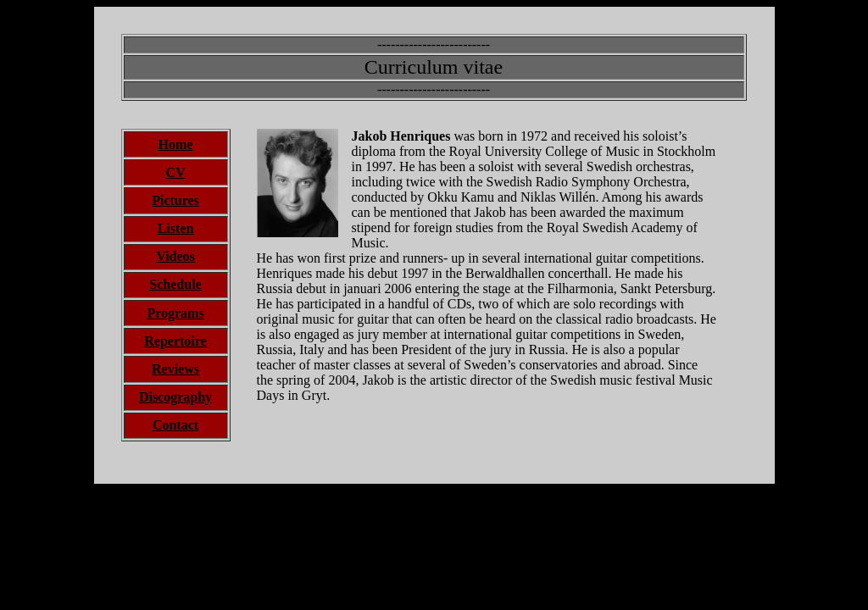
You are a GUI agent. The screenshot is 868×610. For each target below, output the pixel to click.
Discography (175, 397)
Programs (175, 313)
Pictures (175, 200)
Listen (176, 228)
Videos (175, 256)
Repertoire (175, 341)
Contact (175, 425)
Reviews (175, 369)
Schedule (175, 284)
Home (176, 144)
